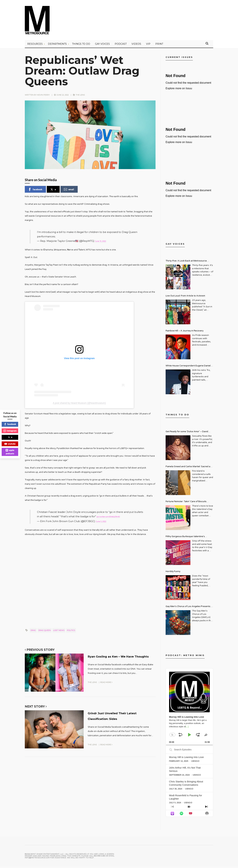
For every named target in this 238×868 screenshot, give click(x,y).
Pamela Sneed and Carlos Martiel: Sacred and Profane (189, 468)
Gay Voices (102, 45)
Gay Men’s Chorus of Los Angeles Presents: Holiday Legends (188, 608)
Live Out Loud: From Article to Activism (185, 297)
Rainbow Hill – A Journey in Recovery (185, 332)
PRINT (159, 45)
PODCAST (121, 45)
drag (33, 631)
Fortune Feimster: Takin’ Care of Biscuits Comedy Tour (186, 503)
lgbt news (59, 631)
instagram (10, 431)
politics (71, 631)
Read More (106, 687)
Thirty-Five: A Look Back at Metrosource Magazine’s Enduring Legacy (186, 263)
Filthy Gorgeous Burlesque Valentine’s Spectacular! (185, 538)
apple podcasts (10, 452)
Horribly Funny (173, 573)
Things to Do (81, 45)
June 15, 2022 (103, 242)
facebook (35, 191)
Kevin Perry (43, 96)
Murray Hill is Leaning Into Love (186, 759)
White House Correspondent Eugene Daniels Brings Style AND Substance (189, 368)
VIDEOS (136, 45)
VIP (148, 45)
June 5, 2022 (104, 522)
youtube (10, 444)
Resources (35, 45)
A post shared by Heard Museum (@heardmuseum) (79, 404)
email (69, 191)
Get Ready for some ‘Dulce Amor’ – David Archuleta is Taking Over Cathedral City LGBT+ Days (189, 433)
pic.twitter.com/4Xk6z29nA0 (114, 518)
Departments (57, 45)
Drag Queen (45, 631)
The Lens (80, 96)
